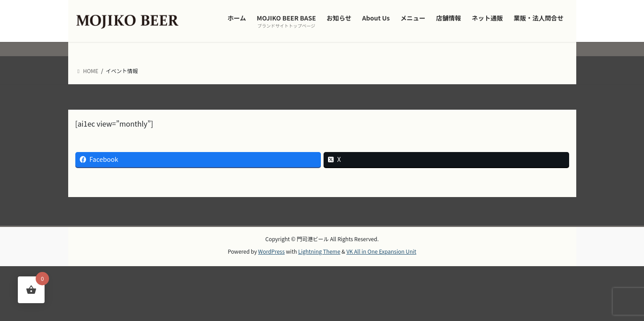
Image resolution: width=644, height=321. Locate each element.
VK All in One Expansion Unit (381, 251)
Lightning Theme (319, 251)
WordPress (271, 251)
